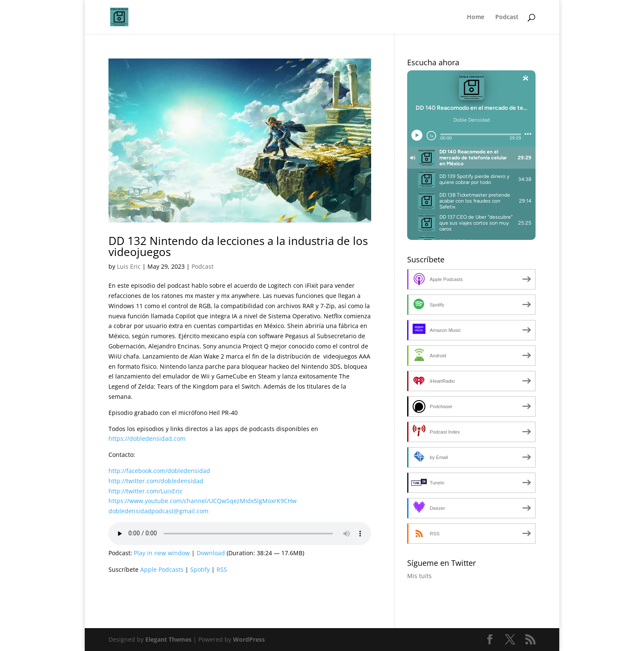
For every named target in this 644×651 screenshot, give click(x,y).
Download (211, 553)
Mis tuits (419, 576)
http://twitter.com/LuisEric (146, 491)
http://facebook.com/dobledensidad (159, 471)
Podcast (507, 17)
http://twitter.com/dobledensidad (156, 481)
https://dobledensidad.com (147, 438)
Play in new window (162, 553)
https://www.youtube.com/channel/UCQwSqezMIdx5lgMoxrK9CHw (203, 501)
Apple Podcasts (162, 569)
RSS (222, 569)
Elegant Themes (168, 639)
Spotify (200, 569)
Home (476, 17)
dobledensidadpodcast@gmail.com (158, 511)
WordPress (249, 639)
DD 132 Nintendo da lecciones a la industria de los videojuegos (238, 246)
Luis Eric (129, 266)
